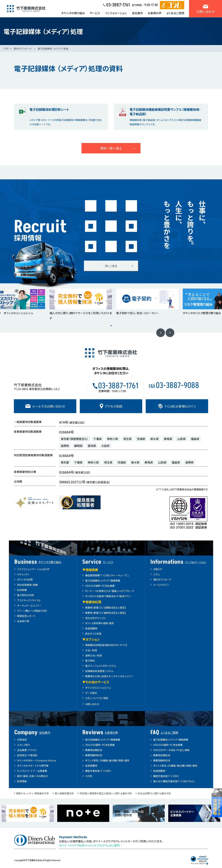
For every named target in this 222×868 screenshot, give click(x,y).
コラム (156, 574)
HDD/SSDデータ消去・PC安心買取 (171, 750)
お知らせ (158, 569)
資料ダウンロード (162, 579)
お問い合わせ (92, 704)
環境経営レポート (26, 616)
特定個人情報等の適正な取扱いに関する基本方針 (106, 793)
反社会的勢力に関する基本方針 (154, 793)
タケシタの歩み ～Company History (37, 760)
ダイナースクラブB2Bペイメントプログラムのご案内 (89, 845)
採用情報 (22, 781)
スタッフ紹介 (24, 745)
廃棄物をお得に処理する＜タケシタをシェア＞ (109, 676)
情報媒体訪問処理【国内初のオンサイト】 (106, 645)
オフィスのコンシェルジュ (98, 688)
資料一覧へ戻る (111, 148)
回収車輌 (22, 590)
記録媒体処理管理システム (99, 671)
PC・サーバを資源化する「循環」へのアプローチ (110, 591)
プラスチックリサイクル (29, 600)
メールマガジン (161, 585)
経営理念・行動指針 (27, 755)
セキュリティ (23, 574)
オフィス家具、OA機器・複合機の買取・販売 (107, 760)
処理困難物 (91, 628)
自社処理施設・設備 (27, 585)
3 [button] (111, 326)
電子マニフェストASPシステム (101, 666)
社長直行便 (23, 621)
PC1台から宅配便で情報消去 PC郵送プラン (108, 596)
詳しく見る (111, 266)
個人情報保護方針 (64, 793)
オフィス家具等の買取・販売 (100, 623)
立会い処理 (91, 650)
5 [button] (119, 326)
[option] (78, 302)
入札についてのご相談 (97, 698)
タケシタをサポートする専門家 (33, 766)
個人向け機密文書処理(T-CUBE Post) (174, 781)
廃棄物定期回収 (94, 750)
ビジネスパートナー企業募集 (32, 771)
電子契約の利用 (25, 595)
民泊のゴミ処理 (93, 634)
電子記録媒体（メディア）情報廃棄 (103, 581)
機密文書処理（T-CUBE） (98, 771)
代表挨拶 (22, 740)
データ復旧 (91, 693)
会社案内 (137, 13)
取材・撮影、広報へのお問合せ (33, 776)
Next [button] (170, 333)
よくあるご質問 (175, 13)
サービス (95, 13)
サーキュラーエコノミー (29, 605)
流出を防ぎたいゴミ (95, 618)
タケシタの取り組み (73, 13)
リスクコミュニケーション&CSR (33, 569)
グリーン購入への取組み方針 (32, 611)
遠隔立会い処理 (94, 655)
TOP (6, 49)
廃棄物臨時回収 (94, 755)
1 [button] (103, 326)
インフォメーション (116, 13)
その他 (89, 776)
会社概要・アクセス (27, 750)
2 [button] (107, 326)
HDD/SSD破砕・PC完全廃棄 (100, 586)
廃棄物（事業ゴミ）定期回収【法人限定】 (106, 608)
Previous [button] (161, 333)
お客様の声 (155, 13)
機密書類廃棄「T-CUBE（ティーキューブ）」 (107, 575)
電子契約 (90, 661)
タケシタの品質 (25, 579)
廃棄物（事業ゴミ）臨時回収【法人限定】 (106, 613)
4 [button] (115, 326)
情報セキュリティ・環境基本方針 (33, 793)
